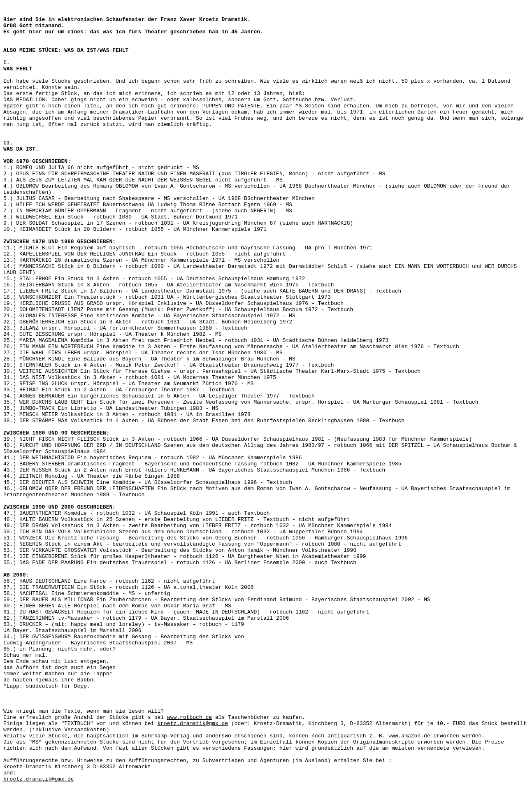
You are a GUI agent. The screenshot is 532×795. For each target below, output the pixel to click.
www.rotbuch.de (189, 717)
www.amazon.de (409, 736)
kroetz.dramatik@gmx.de (193, 724)
